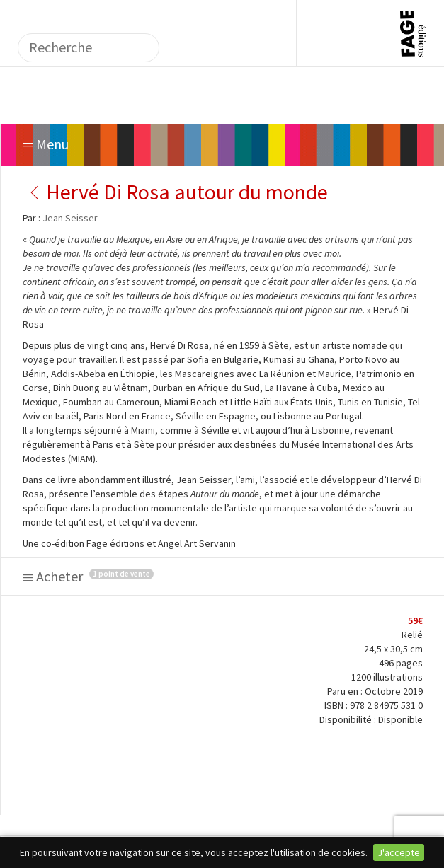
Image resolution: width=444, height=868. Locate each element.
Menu (46, 144)
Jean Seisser (70, 218)
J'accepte (399, 852)
